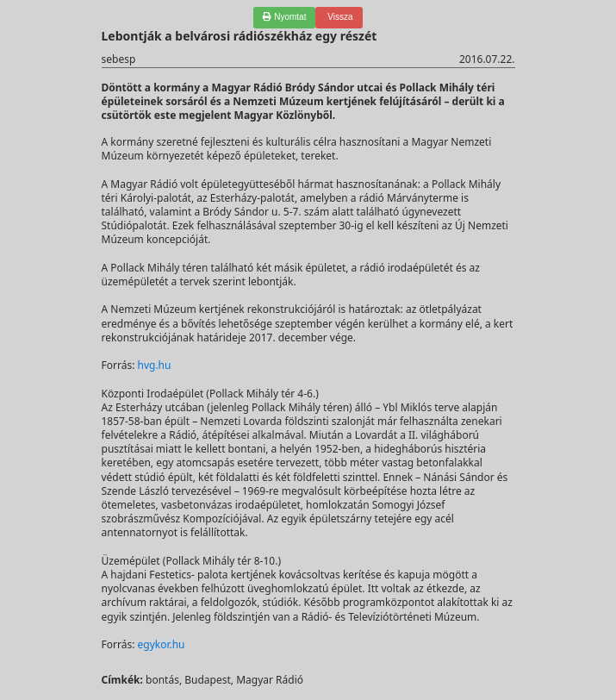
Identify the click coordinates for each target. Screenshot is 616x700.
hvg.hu (154, 365)
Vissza (339, 17)
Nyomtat (284, 17)
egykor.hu (161, 644)
